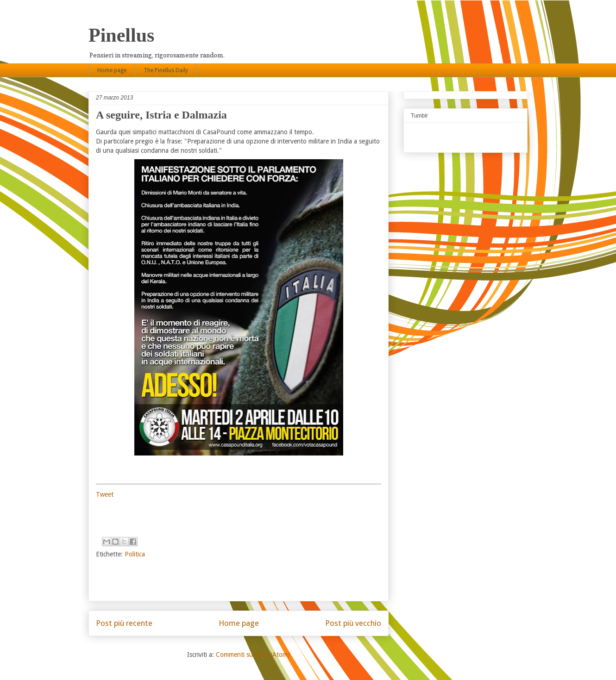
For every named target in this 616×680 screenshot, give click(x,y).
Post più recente (124, 623)
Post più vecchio (353, 623)
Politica (135, 554)
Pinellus (121, 35)
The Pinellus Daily (166, 70)
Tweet (105, 494)
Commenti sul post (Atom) (253, 655)
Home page (112, 70)
